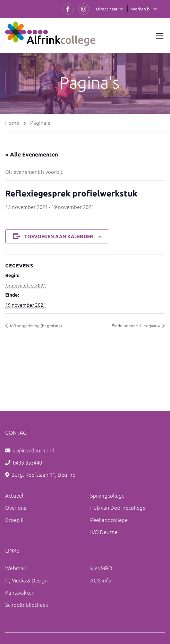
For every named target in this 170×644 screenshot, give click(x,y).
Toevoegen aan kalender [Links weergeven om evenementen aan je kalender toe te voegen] (59, 236)
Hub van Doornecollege (118, 508)
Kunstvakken (20, 592)
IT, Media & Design (27, 580)
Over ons (16, 508)
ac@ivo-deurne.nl (33, 450)
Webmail (16, 568)
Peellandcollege (109, 520)
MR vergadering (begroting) (36, 325)
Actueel (14, 495)
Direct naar (107, 9)
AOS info (101, 580)
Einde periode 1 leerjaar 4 (136, 325)
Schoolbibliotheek (27, 605)
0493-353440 (27, 462)
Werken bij (141, 9)
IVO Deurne (104, 532)
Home (12, 123)
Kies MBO (101, 568)
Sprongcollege (107, 495)
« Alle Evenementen (32, 154)
